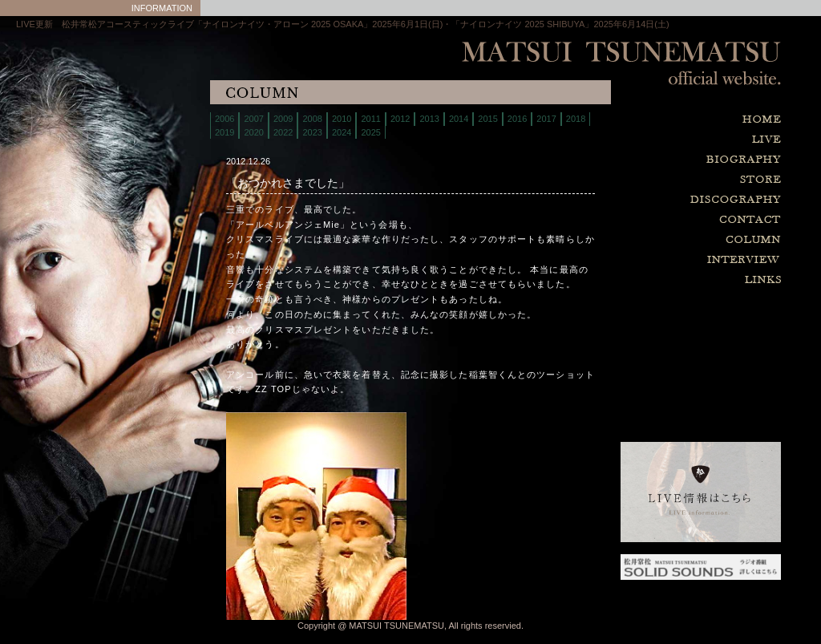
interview (661, 260)
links (661, 280)
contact (661, 220)
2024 (342, 132)
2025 (370, 132)
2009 (283, 119)
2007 (253, 119)
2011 (370, 119)
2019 (224, 132)
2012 (400, 119)
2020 (253, 132)
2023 (312, 132)
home (661, 120)
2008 (312, 119)
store (661, 180)
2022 (283, 132)
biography (661, 160)
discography (661, 200)
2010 (342, 119)
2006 (224, 119)
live (661, 140)
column (661, 240)
